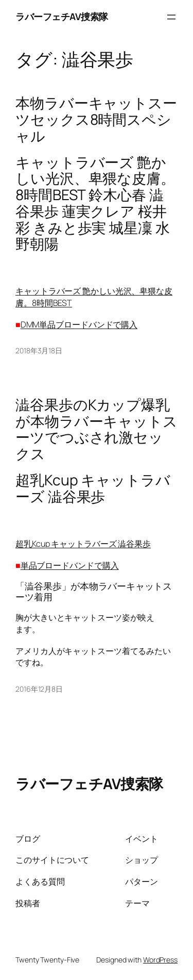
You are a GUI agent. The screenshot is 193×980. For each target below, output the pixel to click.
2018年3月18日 (39, 350)
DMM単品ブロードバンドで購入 (79, 324)
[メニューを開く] (171, 17)
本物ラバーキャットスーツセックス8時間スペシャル (96, 119)
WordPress (160, 960)
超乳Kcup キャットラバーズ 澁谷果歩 (83, 544)
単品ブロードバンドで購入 (70, 565)
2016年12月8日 (39, 689)
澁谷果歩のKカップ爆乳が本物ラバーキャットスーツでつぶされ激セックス (97, 429)
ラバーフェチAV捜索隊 (62, 17)
